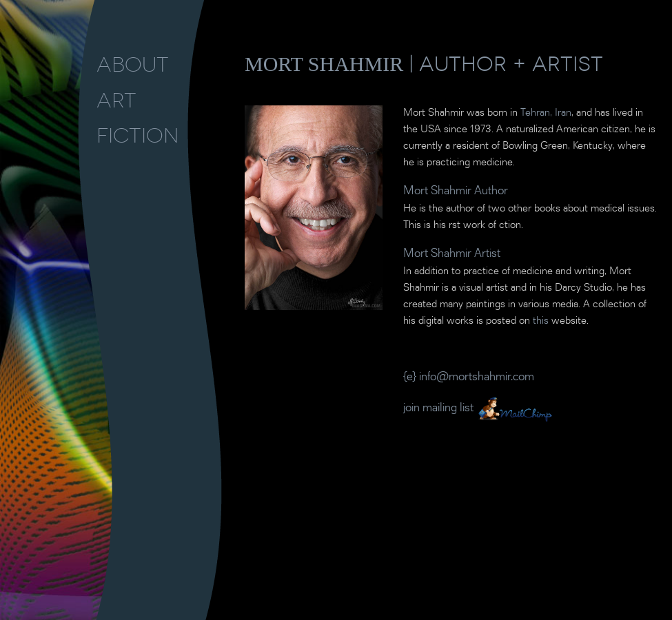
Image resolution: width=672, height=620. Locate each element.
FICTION (138, 136)
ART (116, 101)
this (541, 321)
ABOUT (133, 65)
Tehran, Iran (546, 113)
